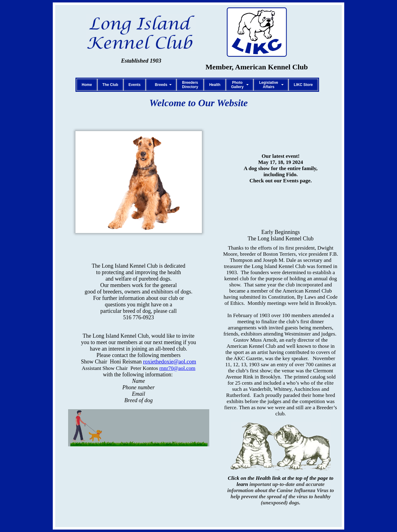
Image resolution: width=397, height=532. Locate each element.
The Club (110, 85)
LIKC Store (303, 85)
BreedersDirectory (190, 85)
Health (215, 85)
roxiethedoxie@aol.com (170, 362)
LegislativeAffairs (268, 85)
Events (135, 85)
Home (87, 85)
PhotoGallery (237, 85)
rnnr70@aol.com (177, 368)
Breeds (161, 85)
